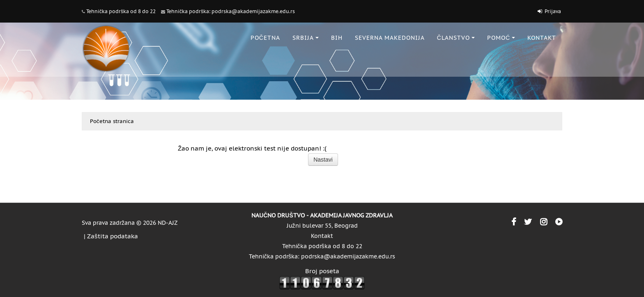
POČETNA (265, 38)
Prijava (553, 11)
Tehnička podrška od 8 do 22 (121, 11)
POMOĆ (501, 38)
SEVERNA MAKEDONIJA (390, 38)
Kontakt (322, 236)
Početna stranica (112, 121)
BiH (337, 38)
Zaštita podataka (113, 236)
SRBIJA (306, 38)
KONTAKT (542, 38)
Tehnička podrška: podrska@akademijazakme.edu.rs (231, 11)
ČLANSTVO (456, 38)
